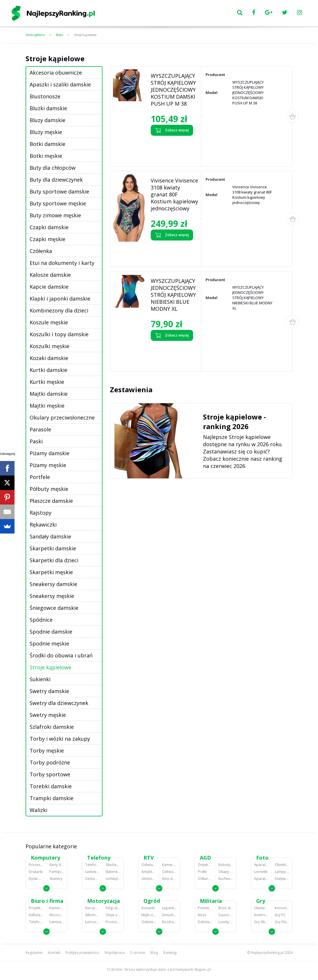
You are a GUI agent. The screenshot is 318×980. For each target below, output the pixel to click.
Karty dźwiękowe (57, 865)
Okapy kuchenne (226, 872)
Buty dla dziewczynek (56, 180)
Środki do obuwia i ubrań (61, 655)
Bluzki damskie (48, 108)
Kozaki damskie (49, 358)
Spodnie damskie (51, 632)
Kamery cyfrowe (169, 865)
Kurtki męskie (47, 382)
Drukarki (36, 872)
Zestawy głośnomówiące (92, 879)
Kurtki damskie (48, 370)
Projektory (36, 908)
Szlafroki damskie (52, 727)
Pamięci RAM (57, 872)
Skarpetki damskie (53, 548)
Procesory (36, 865)
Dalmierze (205, 922)
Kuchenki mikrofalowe (226, 879)
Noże (202, 915)
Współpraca (115, 953)
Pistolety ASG (205, 908)
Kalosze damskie (50, 275)
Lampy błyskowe (282, 872)
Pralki (202, 872)
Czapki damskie (49, 227)
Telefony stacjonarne (36, 922)
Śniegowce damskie (54, 608)
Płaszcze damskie (51, 501)
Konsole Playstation (282, 908)
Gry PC (280, 915)
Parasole (40, 429)
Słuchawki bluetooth (113, 865)
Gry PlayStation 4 (282, 922)
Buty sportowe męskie (58, 203)
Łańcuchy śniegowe (92, 922)
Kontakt (54, 953)
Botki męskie (46, 156)
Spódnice (41, 620)
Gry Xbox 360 (261, 922)
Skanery (56, 879)
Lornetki (261, 872)
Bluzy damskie (47, 120)
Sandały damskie (50, 536)
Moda (59, 35)
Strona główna (35, 35)
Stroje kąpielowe (85, 35)
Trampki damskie (52, 798)
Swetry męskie (48, 715)
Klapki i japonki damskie (60, 299)
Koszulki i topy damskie (59, 334)
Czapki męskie (47, 239)
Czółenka (41, 251)
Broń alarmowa (226, 908)
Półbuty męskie (49, 489)
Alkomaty (92, 915)
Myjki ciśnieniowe (149, 915)
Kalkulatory (36, 915)
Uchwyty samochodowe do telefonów (113, 879)
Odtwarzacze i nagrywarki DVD (169, 872)
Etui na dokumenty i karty (62, 263)
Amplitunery (149, 872)
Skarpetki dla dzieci (54, 560)
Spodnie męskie (49, 643)
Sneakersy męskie (52, 596)
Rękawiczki (43, 525)
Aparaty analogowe (261, 879)
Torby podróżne (50, 762)
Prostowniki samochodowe (113, 922)
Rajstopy (41, 513)
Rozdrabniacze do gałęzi (169, 922)
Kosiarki (148, 908)
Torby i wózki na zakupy (60, 739)
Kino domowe (169, 879)
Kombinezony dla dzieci (59, 310)
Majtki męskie (47, 406)
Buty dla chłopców (53, 168)
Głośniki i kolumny (149, 879)
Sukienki (40, 679)
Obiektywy (282, 865)
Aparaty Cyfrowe (261, 865)
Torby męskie (47, 751)
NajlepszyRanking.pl (267, 953)
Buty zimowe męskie (55, 215)
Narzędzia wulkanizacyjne (92, 908)
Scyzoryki (226, 915)
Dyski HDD (36, 879)
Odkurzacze (205, 879)
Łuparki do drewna (169, 908)
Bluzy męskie (46, 132)
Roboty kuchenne (226, 865)
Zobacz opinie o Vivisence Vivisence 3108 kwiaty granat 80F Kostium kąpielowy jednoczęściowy (174, 252)
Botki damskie (47, 144)
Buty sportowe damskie (59, 191)
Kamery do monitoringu (57, 908)
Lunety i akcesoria (226, 922)
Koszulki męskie (50, 346)
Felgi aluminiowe (113, 908)
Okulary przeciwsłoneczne (62, 417)
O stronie (138, 953)
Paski (36, 441)
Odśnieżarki (149, 922)
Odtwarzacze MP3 (149, 865)
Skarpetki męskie (51, 572)
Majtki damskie (49, 394)
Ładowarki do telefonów (92, 872)
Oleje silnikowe (113, 915)
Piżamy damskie (50, 453)
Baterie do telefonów (113, 872)
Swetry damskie (49, 691)
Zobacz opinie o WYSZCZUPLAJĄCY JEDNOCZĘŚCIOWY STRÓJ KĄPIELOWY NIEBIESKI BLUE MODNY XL (172, 355)
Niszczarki (57, 915)
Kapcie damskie (49, 287)
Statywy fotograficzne (282, 879)
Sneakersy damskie (53, 584)
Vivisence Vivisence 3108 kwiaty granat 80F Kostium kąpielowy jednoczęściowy (174, 194)
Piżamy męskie (48, 465)
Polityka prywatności (82, 953)
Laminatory (57, 922)
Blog (154, 953)
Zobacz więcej (172, 130)
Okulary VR (261, 908)
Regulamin (34, 953)
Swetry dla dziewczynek (59, 703)
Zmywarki (205, 865)
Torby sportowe (50, 774)
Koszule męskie (49, 322)
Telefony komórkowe (92, 865)
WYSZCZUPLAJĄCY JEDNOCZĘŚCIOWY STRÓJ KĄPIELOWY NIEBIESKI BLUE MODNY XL (173, 295)
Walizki (38, 810)
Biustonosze (45, 96)
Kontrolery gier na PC (261, 915)
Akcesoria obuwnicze (56, 73)
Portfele (40, 477)
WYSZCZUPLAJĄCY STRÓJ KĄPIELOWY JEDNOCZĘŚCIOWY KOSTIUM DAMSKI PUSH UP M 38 (173, 90)
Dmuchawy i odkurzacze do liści (169, 915)
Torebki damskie (51, 786)
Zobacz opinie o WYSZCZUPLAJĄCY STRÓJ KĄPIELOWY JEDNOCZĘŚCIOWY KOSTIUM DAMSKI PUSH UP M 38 (173, 150)
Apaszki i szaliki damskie (60, 84)
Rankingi (170, 953)
